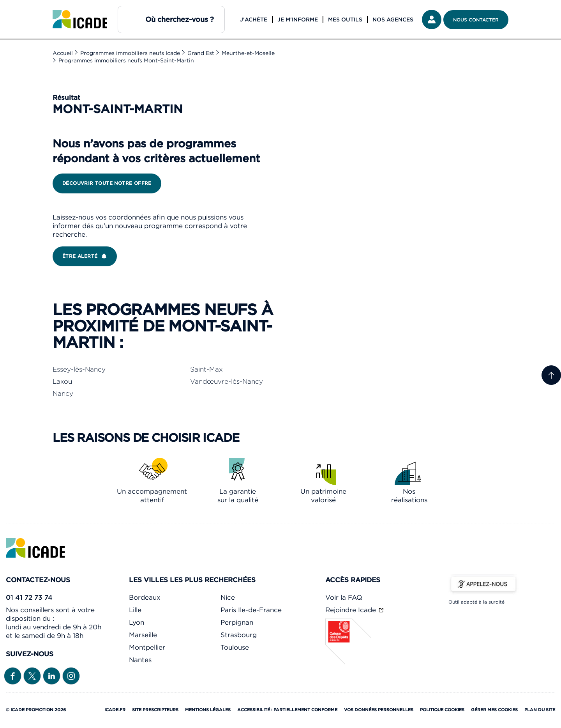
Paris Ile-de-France (251, 610)
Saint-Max (206, 369)
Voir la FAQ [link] (344, 597)
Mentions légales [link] (208, 710)
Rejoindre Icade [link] (352, 610)
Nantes (140, 660)
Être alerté (86, 256)
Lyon (137, 622)
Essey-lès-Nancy (79, 369)
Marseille (143, 635)
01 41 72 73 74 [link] (29, 597)
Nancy (63, 393)
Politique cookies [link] (442, 710)
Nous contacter (476, 20)
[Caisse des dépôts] (349, 663)
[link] (80, 19)
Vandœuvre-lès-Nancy (227, 381)
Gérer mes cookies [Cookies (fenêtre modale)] (494, 710)
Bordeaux (145, 597)
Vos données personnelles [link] (379, 710)
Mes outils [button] (345, 19)
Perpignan (237, 622)
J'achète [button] (254, 19)
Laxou (62, 381)
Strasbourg (239, 635)
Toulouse (235, 647)
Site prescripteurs (155, 710)
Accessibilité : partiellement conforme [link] (287, 710)
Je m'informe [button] (298, 19)
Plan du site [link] (540, 710)
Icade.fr (115, 710)
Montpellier (147, 647)
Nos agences (393, 19)
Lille (135, 610)
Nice (228, 597)
